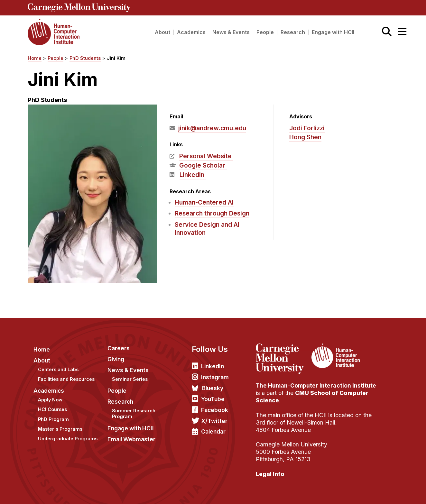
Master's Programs (60, 429)
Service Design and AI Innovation (207, 229)
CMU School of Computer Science (312, 397)
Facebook (215, 410)
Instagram (215, 377)
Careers (119, 348)
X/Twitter (214, 421)
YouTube (213, 399)
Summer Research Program (134, 414)
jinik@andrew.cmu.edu (212, 128)
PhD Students (85, 58)
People (265, 32)
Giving (116, 359)
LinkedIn (192, 175)
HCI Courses (52, 409)
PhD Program (53, 419)
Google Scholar (202, 165)
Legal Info (270, 474)
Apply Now (50, 400)
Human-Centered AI (204, 202)
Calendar (213, 431)
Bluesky (213, 388)
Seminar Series (130, 379)
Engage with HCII (333, 32)
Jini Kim (116, 58)
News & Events (231, 32)
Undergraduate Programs (68, 439)
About (162, 32)
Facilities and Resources (66, 379)
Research (293, 32)
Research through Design (212, 213)
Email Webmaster (131, 439)
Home (35, 58)
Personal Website (205, 156)
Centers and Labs (58, 369)
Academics (191, 32)
